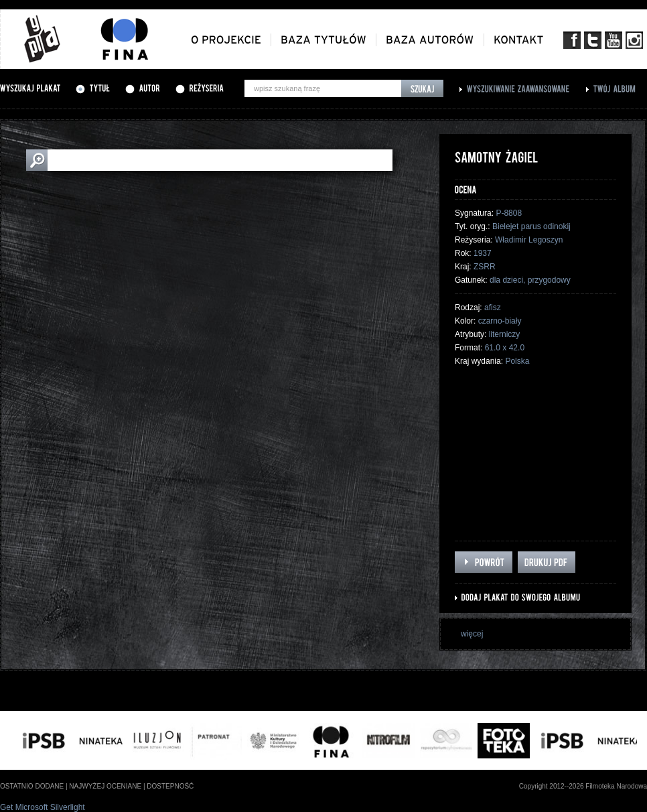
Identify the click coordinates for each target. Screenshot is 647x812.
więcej (472, 634)
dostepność (170, 786)
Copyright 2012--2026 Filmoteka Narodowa (583, 786)
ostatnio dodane (32, 786)
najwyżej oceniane (105, 786)
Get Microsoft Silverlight (43, 807)
